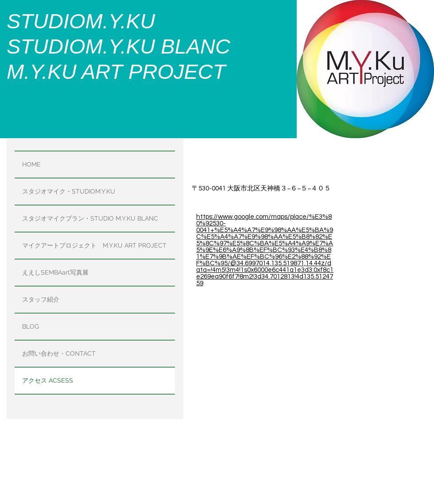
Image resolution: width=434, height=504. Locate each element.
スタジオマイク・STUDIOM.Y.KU (69, 191)
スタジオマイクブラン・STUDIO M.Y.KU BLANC (90, 218)
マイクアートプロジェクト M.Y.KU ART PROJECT (94, 245)
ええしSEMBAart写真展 (55, 272)
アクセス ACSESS (48, 380)
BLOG (31, 326)
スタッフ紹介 (41, 299)
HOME (31, 164)
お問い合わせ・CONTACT (59, 353)
